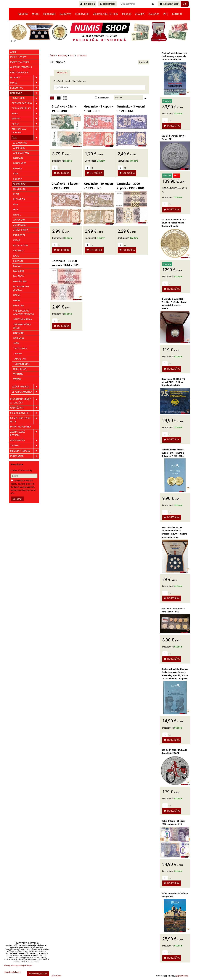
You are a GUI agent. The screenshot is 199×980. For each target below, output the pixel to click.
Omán (17, 300)
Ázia (25, 138)
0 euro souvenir (25, 413)
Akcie (13, 52)
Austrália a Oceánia (25, 131)
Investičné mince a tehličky (25, 401)
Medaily (127, 14)
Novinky (23, 14)
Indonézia (19, 199)
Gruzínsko (19, 184)
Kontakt (177, 14)
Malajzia (19, 271)
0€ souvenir (82, 14)
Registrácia (108, 4)
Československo (25, 103)
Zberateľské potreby (106, 14)
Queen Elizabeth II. (21, 67)
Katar (17, 240)
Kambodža (19, 235)
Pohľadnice (25, 456)
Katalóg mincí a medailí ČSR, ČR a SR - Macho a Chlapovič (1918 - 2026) (173, 453)
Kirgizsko (19, 251)
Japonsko (19, 220)
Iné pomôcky (25, 441)
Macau (17, 266)
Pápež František (20, 62)
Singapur (19, 333)
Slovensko (25, 98)
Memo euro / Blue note (25, 420)
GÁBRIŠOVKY (25, 408)
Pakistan (18, 306)
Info (166, 14)
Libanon (18, 261)
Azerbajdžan (21, 153)
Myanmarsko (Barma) (21, 288)
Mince (36, 14)
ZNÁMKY (25, 446)
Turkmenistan (22, 364)
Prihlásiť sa (88, 4)
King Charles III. (20, 72)
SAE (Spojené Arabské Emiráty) (24, 312)
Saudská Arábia (23, 319)
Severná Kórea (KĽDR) (22, 326)
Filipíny (18, 179)
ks (56, 168)
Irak (16, 204)
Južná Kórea (21, 230)
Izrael (17, 215)
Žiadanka (154, 14)
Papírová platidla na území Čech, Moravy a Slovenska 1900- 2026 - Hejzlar (174, 56)
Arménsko (19, 148)
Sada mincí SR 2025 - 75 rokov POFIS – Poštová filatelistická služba (173, 382)
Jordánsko (20, 225)
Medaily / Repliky (25, 451)
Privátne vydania (21, 427)
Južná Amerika (25, 387)
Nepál (17, 295)
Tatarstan (19, 359)
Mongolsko (20, 281)
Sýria (16, 343)
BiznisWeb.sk (182, 976)
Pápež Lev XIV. (18, 57)
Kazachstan (21, 246)
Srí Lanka (19, 338)
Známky (140, 14)
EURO (25, 114)
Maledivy (19, 276)
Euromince (49, 14)
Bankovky (66, 14)
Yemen (17, 379)
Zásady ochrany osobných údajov (18, 966)
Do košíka (62, 173)
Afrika (25, 124)
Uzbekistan (20, 369)
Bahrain (18, 158)
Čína (16, 174)
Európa (25, 119)
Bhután (18, 169)
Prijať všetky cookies (38, 974)
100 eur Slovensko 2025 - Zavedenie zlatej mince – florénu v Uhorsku (174, 223)
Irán (16, 210)
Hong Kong (20, 189)
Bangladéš (20, 163)
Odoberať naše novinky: (22, 470)
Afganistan (20, 143)
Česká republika (25, 108)
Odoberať (17, 499)
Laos (16, 256)
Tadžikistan (20, 349)
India (16, 194)
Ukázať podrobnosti (12, 972)
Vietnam (18, 374)
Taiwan (18, 354)
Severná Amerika (25, 392)
